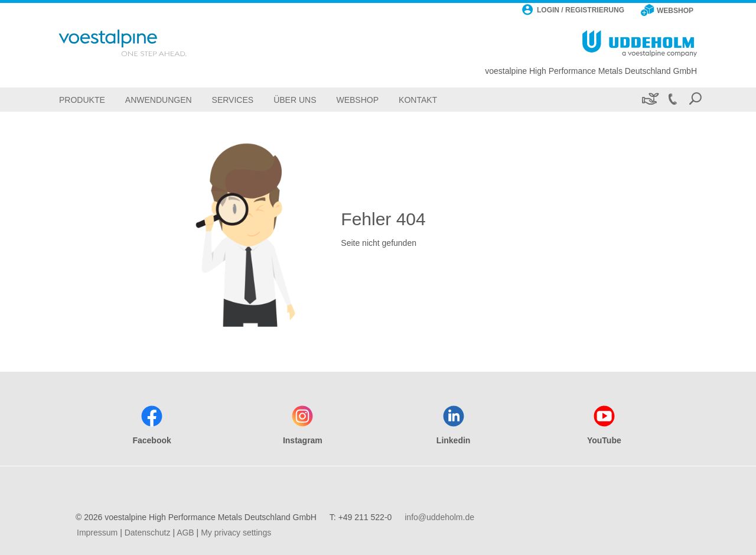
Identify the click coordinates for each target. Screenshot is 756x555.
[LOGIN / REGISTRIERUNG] (573, 11)
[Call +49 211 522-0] (672, 100)
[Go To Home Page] (138, 43)
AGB (185, 533)
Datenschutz (148, 533)
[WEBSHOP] (667, 11)
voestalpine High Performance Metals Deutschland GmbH (591, 71)
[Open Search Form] (695, 100)
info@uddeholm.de (439, 517)
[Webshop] (357, 100)
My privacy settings (236, 533)
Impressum (97, 533)
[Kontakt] (418, 100)
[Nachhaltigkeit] (649, 100)
